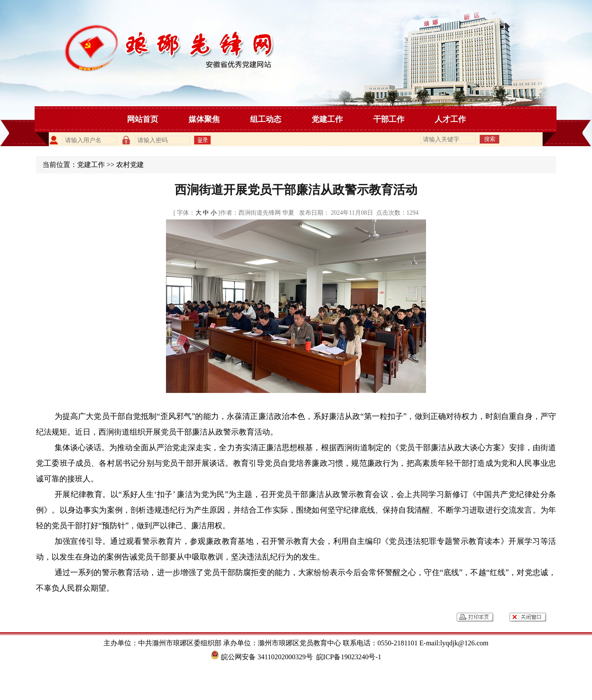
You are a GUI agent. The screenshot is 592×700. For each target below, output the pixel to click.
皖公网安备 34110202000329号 (262, 657)
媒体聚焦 (204, 119)
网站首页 (143, 119)
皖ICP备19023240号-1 (349, 657)
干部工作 (389, 119)
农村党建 (130, 165)
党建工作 (327, 119)
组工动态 (266, 119)
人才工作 (450, 119)
